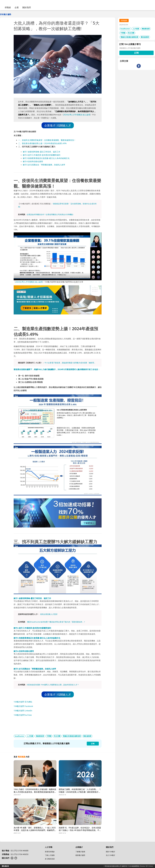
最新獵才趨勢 (80, 855)
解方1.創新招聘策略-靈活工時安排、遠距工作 (42, 152)
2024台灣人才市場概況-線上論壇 (77, 115)
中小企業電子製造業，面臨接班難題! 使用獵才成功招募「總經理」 (70, 363)
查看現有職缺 (50, 852)
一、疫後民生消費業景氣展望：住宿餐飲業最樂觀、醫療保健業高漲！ (47, 140)
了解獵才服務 (80, 852)
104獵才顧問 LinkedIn (23, 711)
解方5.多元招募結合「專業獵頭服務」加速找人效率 (44, 165)
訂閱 (136, 53)
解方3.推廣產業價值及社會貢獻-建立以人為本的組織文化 (46, 158)
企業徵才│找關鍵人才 (58, 125)
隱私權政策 (5, 866)
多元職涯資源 (50, 859)
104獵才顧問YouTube (23, 715)
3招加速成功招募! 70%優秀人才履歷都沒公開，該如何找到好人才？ (53, 685)
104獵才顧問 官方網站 (23, 702)
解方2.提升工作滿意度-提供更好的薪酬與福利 (42, 155)
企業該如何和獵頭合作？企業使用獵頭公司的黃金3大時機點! (50, 214)
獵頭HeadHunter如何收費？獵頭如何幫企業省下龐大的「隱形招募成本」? (56, 622)
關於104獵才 (111, 852)
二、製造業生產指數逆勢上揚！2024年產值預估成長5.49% (42, 143)
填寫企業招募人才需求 (49, 614)
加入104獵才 (111, 855)
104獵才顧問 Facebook (23, 706)
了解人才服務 (50, 855)
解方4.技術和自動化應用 (33, 161)
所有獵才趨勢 (6, 14)
